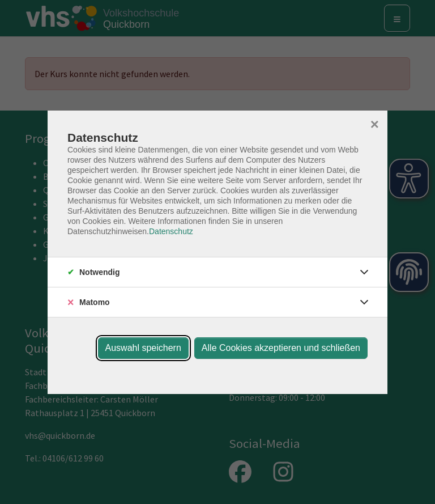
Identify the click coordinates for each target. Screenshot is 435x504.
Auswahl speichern (143, 348)
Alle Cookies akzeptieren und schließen (281, 348)
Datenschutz (171, 231)
